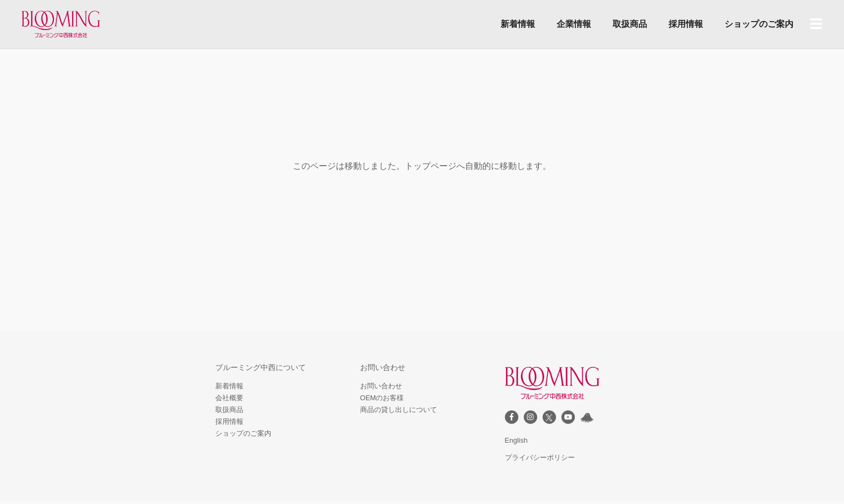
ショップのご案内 (759, 24)
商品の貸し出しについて (399, 410)
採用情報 (686, 24)
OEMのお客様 (382, 398)
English (516, 440)
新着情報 (518, 24)
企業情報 (574, 24)
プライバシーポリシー (540, 457)
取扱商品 (630, 24)
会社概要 (229, 398)
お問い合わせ (381, 386)
